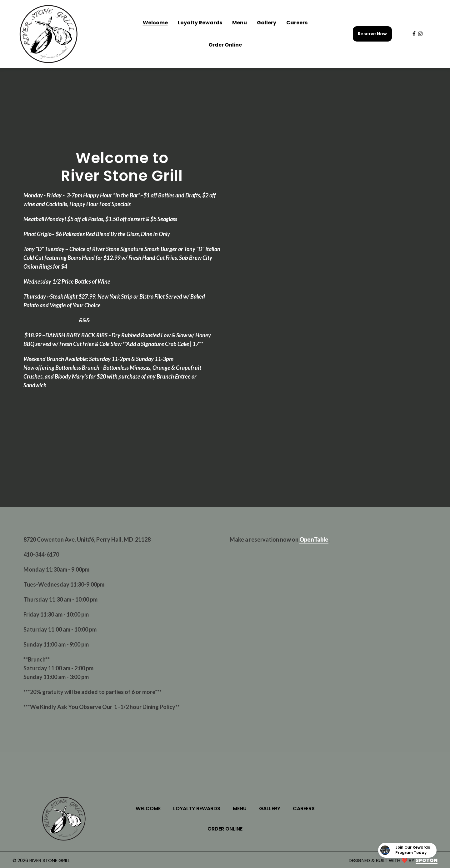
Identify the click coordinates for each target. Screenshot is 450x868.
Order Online (227, 829)
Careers (306, 808)
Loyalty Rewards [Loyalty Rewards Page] (200, 23)
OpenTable (314, 539)
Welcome (150, 808)
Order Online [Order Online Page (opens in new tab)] (225, 45)
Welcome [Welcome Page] (155, 23)
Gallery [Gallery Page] (267, 23)
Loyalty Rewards (199, 808)
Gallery (272, 808)
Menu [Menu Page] (240, 23)
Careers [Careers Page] (297, 23)
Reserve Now (372, 34)
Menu (242, 808)
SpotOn (427, 860)
